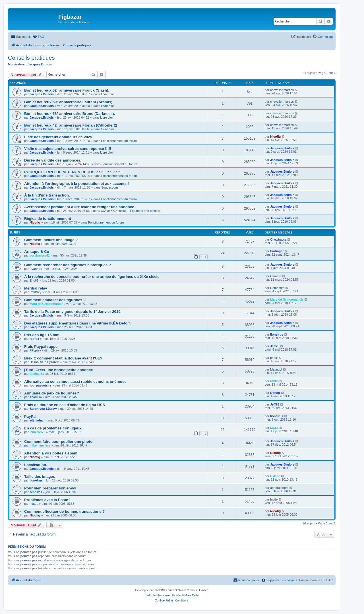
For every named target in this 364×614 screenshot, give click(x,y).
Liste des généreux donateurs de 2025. (59, 137)
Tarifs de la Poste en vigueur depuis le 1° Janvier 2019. (73, 312)
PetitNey (36, 292)
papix (274, 358)
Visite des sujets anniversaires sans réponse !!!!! (68, 149)
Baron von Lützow (43, 409)
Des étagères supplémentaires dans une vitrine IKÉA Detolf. (77, 323)
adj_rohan (37, 420)
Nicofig (275, 137)
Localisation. (36, 465)
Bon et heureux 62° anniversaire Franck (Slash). (67, 90)
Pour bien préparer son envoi (50, 488)
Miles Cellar (192, 595)
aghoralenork (279, 488)
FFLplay (35, 350)
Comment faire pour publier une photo (58, 442)
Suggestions (110, 187)
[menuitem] (38, 37)
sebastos (36, 492)
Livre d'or (107, 94)
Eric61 (34, 280)
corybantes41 (40, 255)
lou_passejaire (40, 385)
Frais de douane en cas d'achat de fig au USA (65, 405)
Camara (276, 276)
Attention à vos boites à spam (51, 453)
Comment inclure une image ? (51, 240)
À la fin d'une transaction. (47, 195)
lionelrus (277, 334)
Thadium (36, 397)
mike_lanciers (40, 445)
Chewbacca (278, 239)
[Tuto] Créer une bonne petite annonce (59, 370)
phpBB (159, 590)
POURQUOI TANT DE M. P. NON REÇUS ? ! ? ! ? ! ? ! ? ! (73, 172)
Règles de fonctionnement (48, 219)
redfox (34, 339)
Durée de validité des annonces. (53, 160)
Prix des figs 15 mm (42, 335)
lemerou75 (37, 432)
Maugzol (276, 369)
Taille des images (40, 476)
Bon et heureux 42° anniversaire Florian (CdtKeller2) (71, 125)
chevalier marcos (282, 90)
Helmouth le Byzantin (44, 362)
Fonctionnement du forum (119, 141)
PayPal (30, 416)
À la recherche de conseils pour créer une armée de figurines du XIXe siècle (92, 277)
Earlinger (277, 251)
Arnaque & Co (37, 252)
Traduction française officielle (163, 595)
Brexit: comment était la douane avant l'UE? (63, 358)
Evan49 (35, 269)
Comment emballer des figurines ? (55, 300)
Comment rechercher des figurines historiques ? (68, 265)
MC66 (274, 381)
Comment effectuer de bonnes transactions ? (65, 511)
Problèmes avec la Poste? (47, 500)
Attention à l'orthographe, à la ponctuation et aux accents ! (76, 184)
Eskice (35, 374)
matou (34, 504)
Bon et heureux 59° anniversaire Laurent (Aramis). (69, 102)
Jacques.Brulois (40, 64)
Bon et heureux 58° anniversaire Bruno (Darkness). (70, 114)
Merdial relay (36, 288)
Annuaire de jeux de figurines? (52, 393)
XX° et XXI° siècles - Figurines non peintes (131, 211)
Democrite (277, 288)
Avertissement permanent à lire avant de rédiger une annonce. (80, 207)
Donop (275, 393)
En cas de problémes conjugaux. (53, 428)
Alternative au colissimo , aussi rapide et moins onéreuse (75, 382)
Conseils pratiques (31, 58)
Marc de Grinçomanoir (46, 304)
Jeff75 (275, 346)
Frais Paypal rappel (41, 347)
